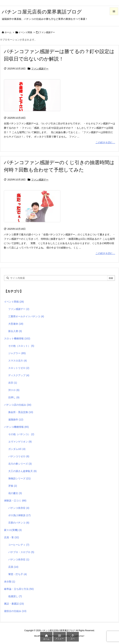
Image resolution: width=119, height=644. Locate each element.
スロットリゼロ (19, 368)
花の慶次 (15, 493)
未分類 (10, 582)
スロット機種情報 (17, 338)
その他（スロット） (21, 346)
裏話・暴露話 (14, 604)
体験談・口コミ (15, 501)
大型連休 (16, 324)
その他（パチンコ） (21, 434)
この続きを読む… (105, 142)
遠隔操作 (16, 420)
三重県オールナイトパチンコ (26, 316)
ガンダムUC (17, 449)
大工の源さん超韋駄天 (22, 471)
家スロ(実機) (13, 530)
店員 (13, 567)
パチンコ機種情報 (16, 427)
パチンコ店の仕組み (18, 405)
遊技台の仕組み (15, 611)
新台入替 (15, 331)
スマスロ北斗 (17, 361)
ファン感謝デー (40, 69)
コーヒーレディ (19, 545)
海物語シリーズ (19, 478)
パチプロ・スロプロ (21, 552)
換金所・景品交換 (21, 412)
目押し (14, 397)
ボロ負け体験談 (19, 515)
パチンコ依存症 (19, 508)
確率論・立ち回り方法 (19, 589)
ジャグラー (17, 353)
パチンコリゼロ (19, 456)
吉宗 (13, 383)
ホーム (8, 32)
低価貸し (15, 596)
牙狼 (13, 486)
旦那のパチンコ (19, 523)
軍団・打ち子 (17, 574)
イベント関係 (25, 32)
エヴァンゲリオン (20, 442)
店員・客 (11, 537)
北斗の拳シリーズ (20, 464)
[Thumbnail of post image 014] (34, 98)
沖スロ (14, 390)
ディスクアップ (19, 375)
